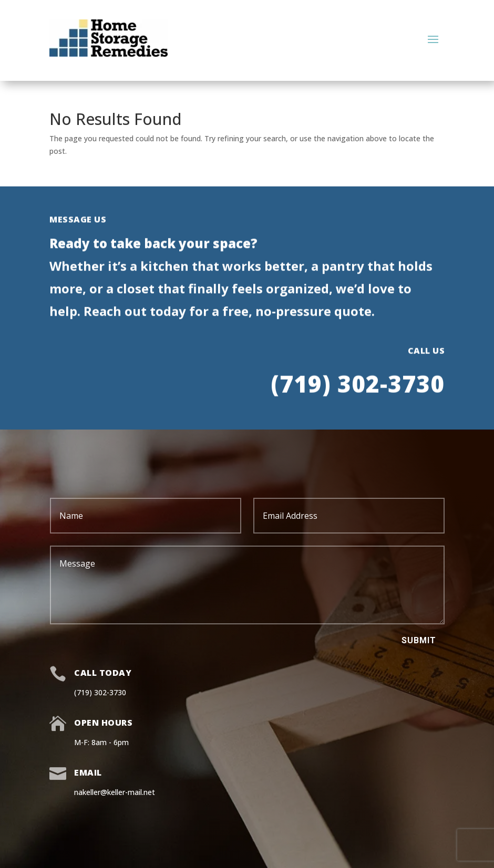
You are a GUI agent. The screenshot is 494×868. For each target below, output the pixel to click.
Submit (419, 640)
